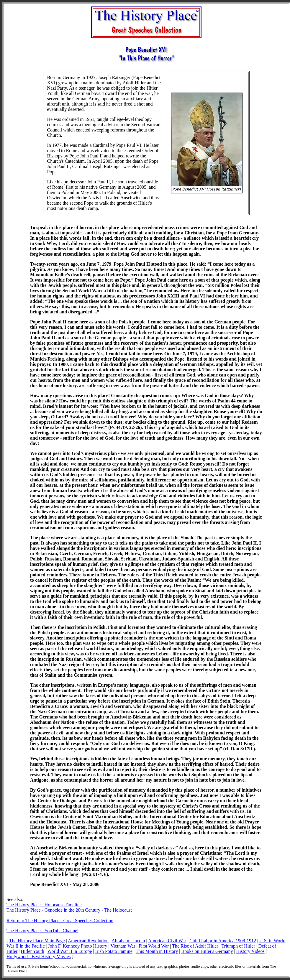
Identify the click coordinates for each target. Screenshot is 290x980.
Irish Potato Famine (114, 951)
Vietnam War (123, 946)
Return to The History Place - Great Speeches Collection (60, 921)
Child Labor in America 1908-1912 (223, 941)
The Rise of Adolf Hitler (195, 946)
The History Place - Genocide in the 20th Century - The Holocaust (69, 910)
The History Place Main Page (37, 941)
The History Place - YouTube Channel (42, 931)
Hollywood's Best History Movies (39, 957)
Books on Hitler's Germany (207, 951)
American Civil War (167, 941)
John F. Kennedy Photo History (78, 946)
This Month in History (157, 951)
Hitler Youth (33, 951)
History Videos (250, 951)
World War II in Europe (70, 951)
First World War (154, 946)
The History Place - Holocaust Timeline (44, 905)
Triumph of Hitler (238, 946)
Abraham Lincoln (128, 941)
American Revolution (88, 941)
